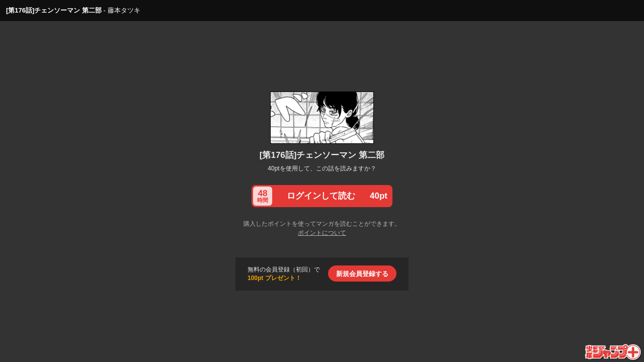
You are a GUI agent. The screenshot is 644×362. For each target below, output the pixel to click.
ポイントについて (322, 233)
